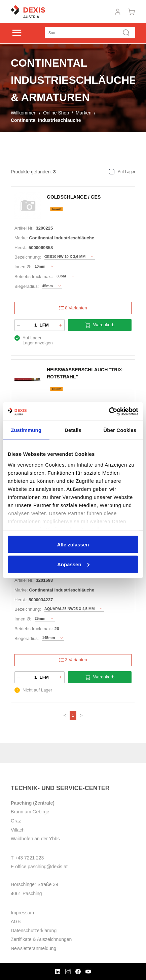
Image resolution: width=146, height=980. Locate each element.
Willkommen (24, 113)
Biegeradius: (27, 286)
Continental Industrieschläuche (46, 120)
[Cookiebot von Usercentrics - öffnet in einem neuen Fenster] (109, 411)
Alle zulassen (73, 545)
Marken (84, 113)
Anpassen (73, 564)
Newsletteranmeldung (33, 948)
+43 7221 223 (29, 858)
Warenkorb (100, 325)
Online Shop (56, 113)
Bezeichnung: (28, 257)
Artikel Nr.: (25, 228)
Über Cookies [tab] (120, 430)
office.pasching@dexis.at (41, 867)
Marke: (21, 238)
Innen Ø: (23, 267)
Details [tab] (73, 430)
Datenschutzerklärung (34, 931)
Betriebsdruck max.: (34, 277)
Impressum (22, 913)
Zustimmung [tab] (26, 430)
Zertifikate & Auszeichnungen (41, 939)
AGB (16, 921)
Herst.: (21, 248)
